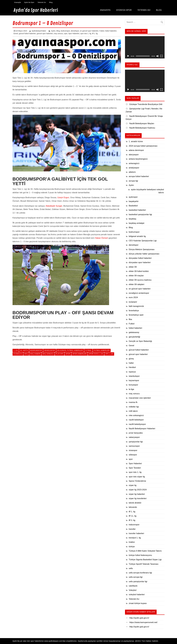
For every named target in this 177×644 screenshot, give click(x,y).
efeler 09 (133, 267)
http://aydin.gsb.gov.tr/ (139, 618)
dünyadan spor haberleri (140, 262)
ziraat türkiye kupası (138, 603)
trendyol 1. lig (135, 538)
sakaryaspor (134, 437)
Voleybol (133, 590)
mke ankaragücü (136, 415)
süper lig (133, 485)
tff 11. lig (133, 516)
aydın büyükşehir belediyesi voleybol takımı (147, 191)
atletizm (132, 172)
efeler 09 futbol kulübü (139, 271)
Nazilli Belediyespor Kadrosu (142, 128)
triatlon (132, 542)
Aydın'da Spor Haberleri (36, 10)
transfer (132, 529)
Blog (51, 2)
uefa (131, 568)
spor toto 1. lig (86, 34)
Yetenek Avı (42, 2)
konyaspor (133, 385)
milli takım (133, 411)
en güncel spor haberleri (89, 31)
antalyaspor (134, 168)
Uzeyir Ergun (63, 197)
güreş (131, 359)
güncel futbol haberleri (27, 34)
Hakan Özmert (101, 238)
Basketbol (133, 206)
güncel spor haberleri (45, 34)
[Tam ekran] (161, 56)
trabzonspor (134, 525)
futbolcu (18, 354)
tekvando (133, 507)
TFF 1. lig (109, 354)
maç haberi (35, 354)
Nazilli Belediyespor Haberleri (142, 429)
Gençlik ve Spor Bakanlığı (140, 341)
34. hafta (24, 350)
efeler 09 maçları (136, 276)
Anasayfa (17, 2)
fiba (130, 319)
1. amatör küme (136, 141)
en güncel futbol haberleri (70, 350)
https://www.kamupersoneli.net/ (143, 622)
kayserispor (134, 380)
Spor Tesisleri (135, 468)
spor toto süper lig (137, 477)
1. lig (16, 350)
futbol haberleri (111, 31)
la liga (131, 389)
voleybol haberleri (137, 595)
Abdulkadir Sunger (54, 206)
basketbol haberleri (137, 210)
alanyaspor (134, 155)
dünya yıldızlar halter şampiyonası (144, 254)
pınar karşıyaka (136, 433)
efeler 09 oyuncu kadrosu (140, 280)
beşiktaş (132, 219)
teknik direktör (135, 503)
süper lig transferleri (138, 498)
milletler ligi (134, 407)
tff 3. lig (132, 520)
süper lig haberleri (137, 494)
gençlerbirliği (134, 337)
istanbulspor (134, 376)
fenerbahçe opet (136, 315)
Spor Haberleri (74, 34)
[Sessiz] (158, 56)
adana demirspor (136, 150)
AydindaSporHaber (39, 31)
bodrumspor (65, 31)
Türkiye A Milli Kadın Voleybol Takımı (145, 551)
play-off (60, 354)
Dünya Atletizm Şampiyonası (142, 249)
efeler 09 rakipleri (137, 284)
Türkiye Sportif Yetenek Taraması (144, 564)
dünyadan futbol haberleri (140, 258)
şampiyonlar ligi (136, 442)
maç (26, 354)
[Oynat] (128, 56)
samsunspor (134, 446)
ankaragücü (134, 163)
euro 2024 (133, 297)
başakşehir (134, 201)
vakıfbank (133, 586)
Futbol (102, 31)
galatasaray (134, 332)
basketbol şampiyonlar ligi (140, 214)
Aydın (53, 31)
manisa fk (133, 402)
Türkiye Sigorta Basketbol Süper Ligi (145, 560)
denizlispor (75, 31)
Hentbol (132, 367)
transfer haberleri (136, 533)
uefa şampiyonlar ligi (138, 582)
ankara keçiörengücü (138, 159)
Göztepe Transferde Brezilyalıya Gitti (146, 104)
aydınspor (133, 197)
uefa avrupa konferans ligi (140, 573)
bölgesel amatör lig (137, 236)
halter (131, 363)
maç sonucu (58, 34)
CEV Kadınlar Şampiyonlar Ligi (143, 241)
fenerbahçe (134, 311)
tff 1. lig (95, 34)
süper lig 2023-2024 (138, 490)
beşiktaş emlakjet (137, 223)
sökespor (133, 455)
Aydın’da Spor (29, 2)
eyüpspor (133, 302)
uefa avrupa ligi (136, 577)
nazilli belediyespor (137, 424)
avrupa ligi (133, 181)
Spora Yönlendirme (137, 481)
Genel (16, 34)
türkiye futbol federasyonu (140, 555)
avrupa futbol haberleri (139, 176)
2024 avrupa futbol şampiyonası (143, 146)
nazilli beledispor (136, 420)
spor (66, 34)
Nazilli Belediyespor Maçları (142, 123)
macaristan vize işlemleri (140, 398)
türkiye (132, 547)
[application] (145, 47)
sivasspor (133, 450)
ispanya (132, 372)
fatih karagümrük (136, 306)
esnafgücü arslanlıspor (139, 293)
